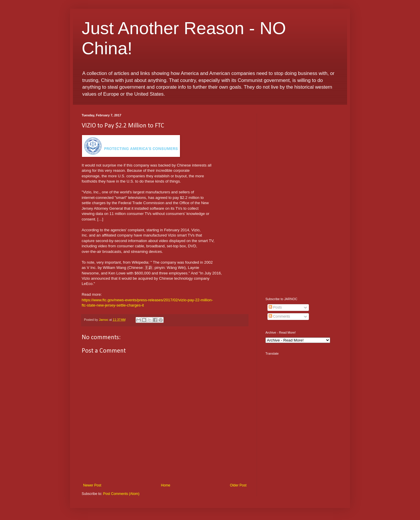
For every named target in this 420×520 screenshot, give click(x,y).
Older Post (238, 485)
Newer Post (92, 485)
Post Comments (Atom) (121, 494)
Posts (275, 307)
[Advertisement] (302, 201)
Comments (279, 316)
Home (166, 485)
